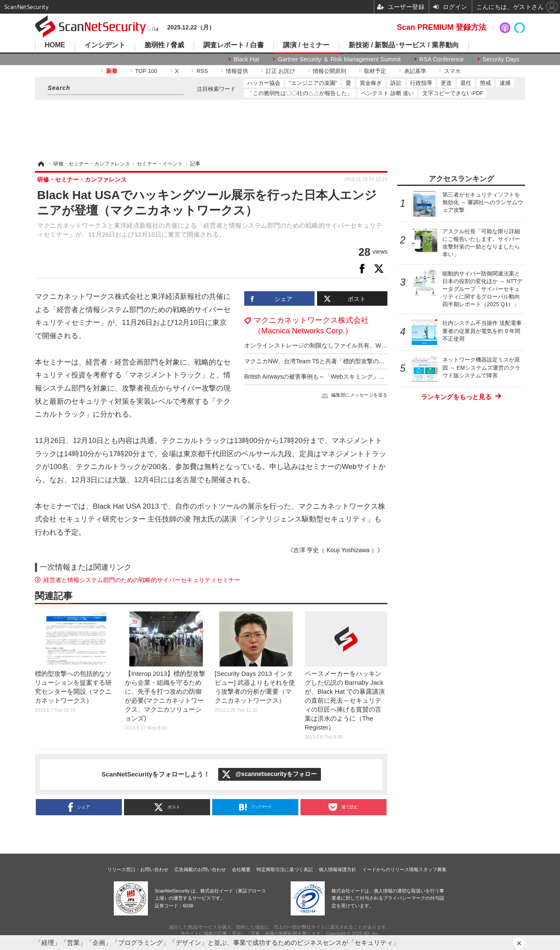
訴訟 (396, 83)
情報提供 (237, 71)
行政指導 (421, 83)
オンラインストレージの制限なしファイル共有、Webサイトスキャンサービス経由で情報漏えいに (376, 345)
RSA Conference (442, 59)
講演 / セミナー (306, 45)
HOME (55, 45)
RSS (202, 71)
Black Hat (246, 59)
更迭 (446, 83)
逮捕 (505, 83)
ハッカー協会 (264, 83)
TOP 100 (146, 71)
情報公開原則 (329, 71)
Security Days (501, 59)
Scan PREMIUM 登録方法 (442, 27)
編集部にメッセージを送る (359, 395)
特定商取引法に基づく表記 (285, 869)
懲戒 (485, 83)
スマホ (452, 71)
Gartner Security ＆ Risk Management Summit (339, 59)
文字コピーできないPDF (453, 93)
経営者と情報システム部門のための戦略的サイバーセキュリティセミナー (142, 580)
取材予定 (375, 71)
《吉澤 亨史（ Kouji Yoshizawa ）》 (335, 550)
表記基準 (415, 71)
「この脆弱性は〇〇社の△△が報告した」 (300, 93)
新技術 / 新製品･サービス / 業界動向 (404, 45)
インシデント (105, 45)
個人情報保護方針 (338, 869)
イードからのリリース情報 (390, 869)
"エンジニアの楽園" (313, 83)
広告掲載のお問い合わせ (200, 869)
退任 (466, 83)
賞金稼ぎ (371, 83)
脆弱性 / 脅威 (164, 45)
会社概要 (241, 869)
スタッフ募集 (433, 869)
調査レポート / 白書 (233, 45)
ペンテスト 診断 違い (387, 93)
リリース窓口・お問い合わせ (138, 869)
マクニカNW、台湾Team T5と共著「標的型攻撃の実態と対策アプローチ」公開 (350, 361)
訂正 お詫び (281, 71)
